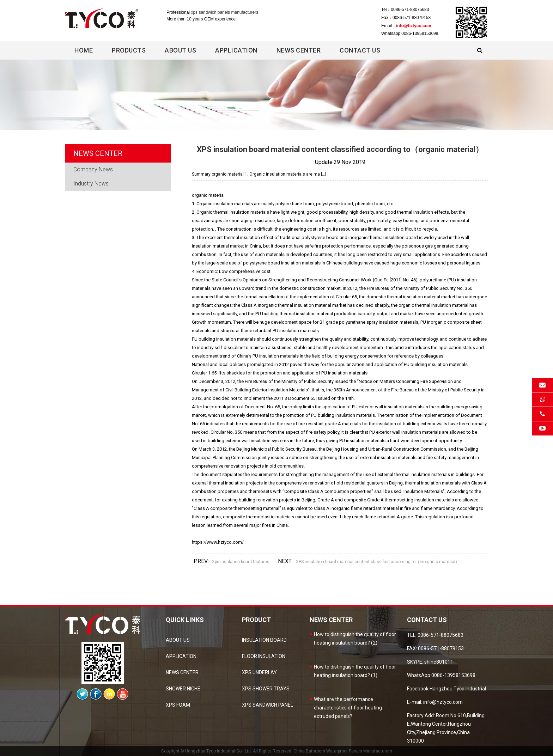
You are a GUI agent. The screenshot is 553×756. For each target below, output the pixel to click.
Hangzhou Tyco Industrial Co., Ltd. (218, 751)
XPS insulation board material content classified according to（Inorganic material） (378, 562)
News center (299, 50)
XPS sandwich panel (268, 705)
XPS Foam (178, 705)
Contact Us (360, 50)
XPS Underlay (259, 672)
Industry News (91, 184)
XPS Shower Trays (266, 689)
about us (178, 640)
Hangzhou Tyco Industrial (458, 689)
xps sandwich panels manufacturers (224, 12)
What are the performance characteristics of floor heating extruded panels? (348, 708)
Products (129, 50)
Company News (93, 169)
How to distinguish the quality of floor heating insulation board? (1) (355, 671)
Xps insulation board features (241, 562)
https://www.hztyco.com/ (218, 542)
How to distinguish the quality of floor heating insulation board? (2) (355, 639)
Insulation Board (264, 640)
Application (236, 50)
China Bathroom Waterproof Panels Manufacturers (343, 751)
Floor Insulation (264, 656)
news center (182, 672)
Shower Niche (183, 689)
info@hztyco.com (414, 26)
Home (84, 50)
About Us (180, 50)
